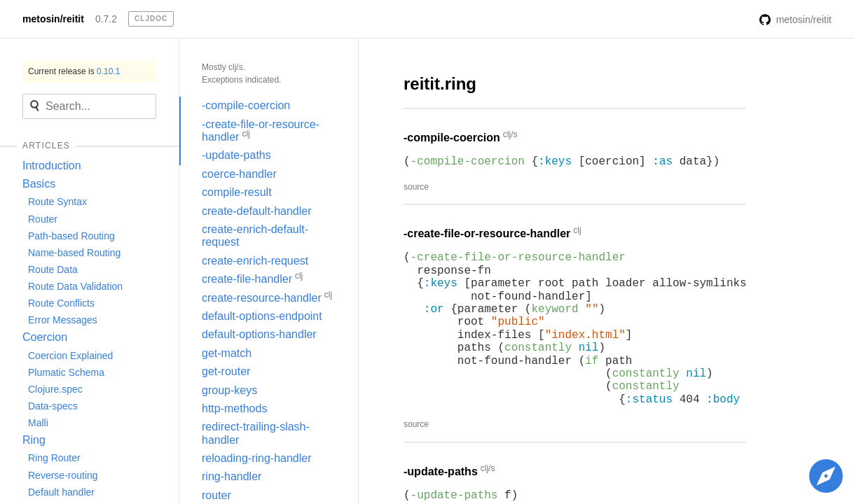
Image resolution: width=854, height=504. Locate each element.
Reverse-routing (63, 475)
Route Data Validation (75, 286)
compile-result (237, 192)
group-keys (229, 390)
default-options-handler (259, 334)
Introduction (52, 166)
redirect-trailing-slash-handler (256, 433)
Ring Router (54, 458)
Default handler (61, 492)
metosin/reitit (53, 19)
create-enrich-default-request (255, 236)
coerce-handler (239, 174)
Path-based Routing (71, 236)
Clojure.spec (55, 389)
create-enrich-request (255, 261)
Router (43, 219)
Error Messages (63, 320)
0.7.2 (106, 19)
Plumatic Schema (66, 372)
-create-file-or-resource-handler (261, 131)
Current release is (74, 71)
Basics (39, 184)
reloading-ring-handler (257, 458)
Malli (38, 423)
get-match (227, 353)
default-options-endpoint (262, 316)
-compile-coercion (246, 105)
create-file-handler (252, 278)
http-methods (234, 408)
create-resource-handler (267, 297)
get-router (226, 371)
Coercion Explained (70, 356)
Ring (34, 440)
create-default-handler (257, 211)
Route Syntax (57, 202)
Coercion (45, 337)
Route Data (53, 269)
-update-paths (236, 155)
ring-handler (232, 476)
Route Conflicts (61, 303)
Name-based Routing (74, 253)
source (416, 187)
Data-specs (53, 406)
